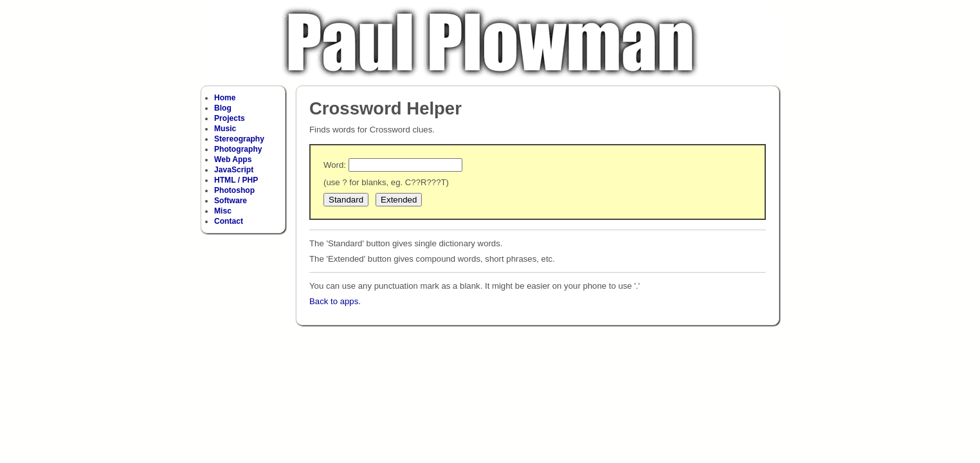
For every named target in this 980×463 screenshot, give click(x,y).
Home (225, 98)
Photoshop (234, 190)
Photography (238, 149)
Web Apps (233, 159)
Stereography (239, 139)
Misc (223, 211)
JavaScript (234, 170)
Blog (223, 108)
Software (231, 201)
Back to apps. (335, 301)
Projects (230, 118)
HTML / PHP (236, 180)
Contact (229, 221)
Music (225, 129)
